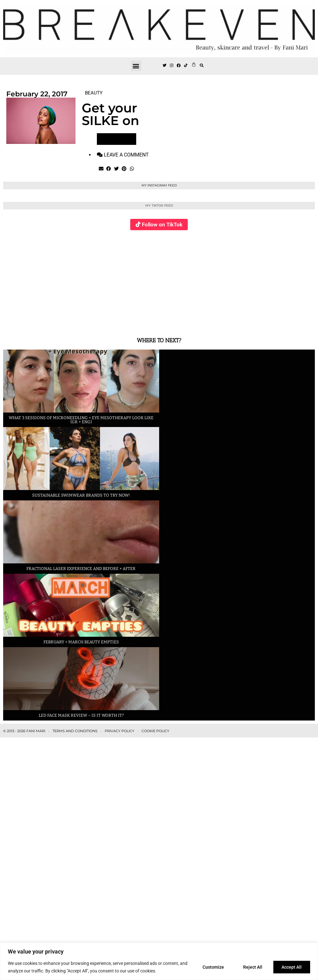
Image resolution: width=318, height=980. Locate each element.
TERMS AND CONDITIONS (75, 731)
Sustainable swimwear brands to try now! (81, 495)
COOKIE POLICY (155, 731)
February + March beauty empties (81, 642)
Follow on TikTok (162, 225)
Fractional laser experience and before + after (81, 569)
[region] (159, 961)
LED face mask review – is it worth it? (81, 715)
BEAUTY (94, 93)
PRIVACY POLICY (120, 731)
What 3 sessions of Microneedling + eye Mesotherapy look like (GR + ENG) (81, 420)
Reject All (252, 967)
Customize (213, 967)
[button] (136, 66)
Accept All (292, 967)
